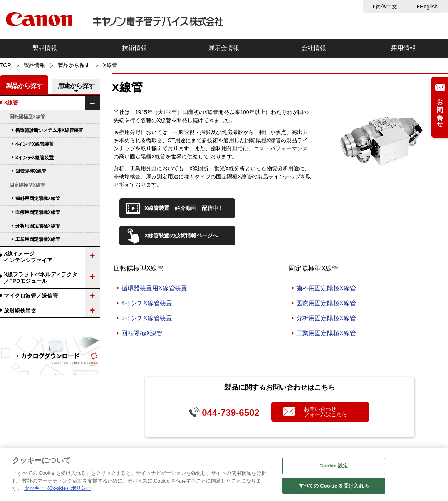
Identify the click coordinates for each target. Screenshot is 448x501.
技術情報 (134, 48)
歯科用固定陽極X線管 (326, 288)
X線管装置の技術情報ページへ (181, 235)
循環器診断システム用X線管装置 (49, 130)
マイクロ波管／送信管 (31, 296)
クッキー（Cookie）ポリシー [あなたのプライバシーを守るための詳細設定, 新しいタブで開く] (58, 491)
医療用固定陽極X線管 (326, 303)
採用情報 (403, 48)
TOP (6, 65)
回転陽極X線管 (142, 333)
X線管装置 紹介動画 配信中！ (184, 208)
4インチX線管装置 (147, 303)
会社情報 (314, 48)
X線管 (11, 103)
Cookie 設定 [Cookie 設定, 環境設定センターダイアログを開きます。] (334, 468)
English (429, 7)
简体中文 (386, 7)
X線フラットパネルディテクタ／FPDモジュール (41, 278)
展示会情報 (224, 48)
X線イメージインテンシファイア (28, 257)
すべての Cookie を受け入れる (334, 488)
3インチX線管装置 (147, 318)
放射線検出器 (20, 310)
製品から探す (74, 65)
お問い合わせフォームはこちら (326, 412)
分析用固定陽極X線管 (326, 318)
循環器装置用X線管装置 (154, 288)
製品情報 (45, 48)
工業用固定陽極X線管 (326, 333)
